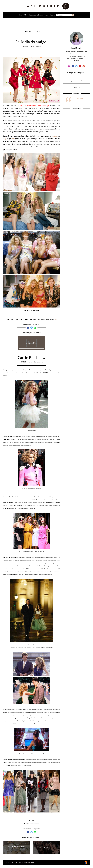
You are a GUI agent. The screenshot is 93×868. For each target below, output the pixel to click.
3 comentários (27, 324)
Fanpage (55, 136)
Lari (33, 46)
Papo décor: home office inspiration (17, 848)
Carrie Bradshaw (32, 343)
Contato (52, 15)
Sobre (26, 15)
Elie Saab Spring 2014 (47, 848)
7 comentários (27, 829)
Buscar (73, 15)
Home (21, 15)
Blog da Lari (80, 98)
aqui (14, 139)
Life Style (38, 46)
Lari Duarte (76, 48)
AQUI (57, 319)
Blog (5, 139)
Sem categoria (38, 362)
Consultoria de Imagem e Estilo (39, 15)
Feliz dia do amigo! (32, 42)
